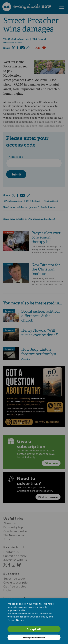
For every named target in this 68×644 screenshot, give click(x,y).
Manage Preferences (34, 637)
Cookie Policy (40, 616)
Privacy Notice (16, 620)
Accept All (34, 629)
